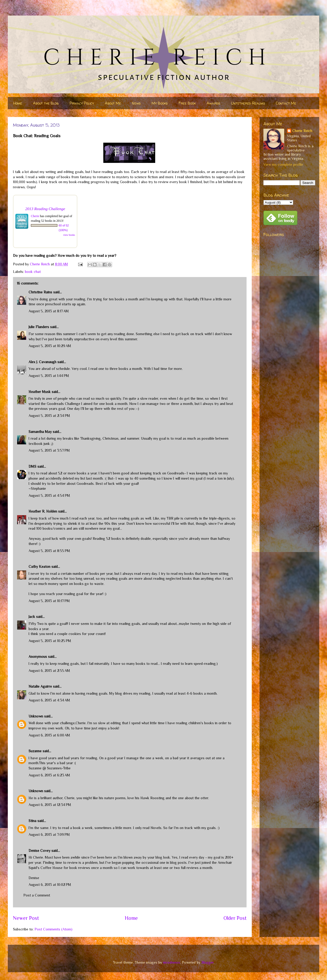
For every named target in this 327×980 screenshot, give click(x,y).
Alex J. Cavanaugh (42, 362)
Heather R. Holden (43, 511)
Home (18, 103)
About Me (113, 103)
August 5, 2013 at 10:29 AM (50, 346)
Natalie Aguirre (40, 686)
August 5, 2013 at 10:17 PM (49, 601)
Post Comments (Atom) (53, 929)
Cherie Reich (302, 131)
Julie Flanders (39, 327)
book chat (33, 272)
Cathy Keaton (39, 567)
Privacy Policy (82, 103)
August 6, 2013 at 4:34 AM (49, 700)
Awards (213, 103)
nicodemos (172, 962)
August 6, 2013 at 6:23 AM (49, 775)
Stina (32, 821)
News (136, 103)
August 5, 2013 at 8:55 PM (49, 551)
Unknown (36, 716)
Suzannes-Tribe (59, 768)
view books (69, 235)
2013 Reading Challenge (45, 209)
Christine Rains (40, 292)
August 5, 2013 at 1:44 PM (49, 376)
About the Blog (46, 103)
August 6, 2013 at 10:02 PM (50, 885)
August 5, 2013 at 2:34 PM (49, 416)
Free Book (187, 103)
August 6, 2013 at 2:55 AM (49, 671)
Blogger (207, 962)
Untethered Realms (248, 103)
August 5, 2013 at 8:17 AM (49, 311)
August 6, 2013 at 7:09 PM (49, 834)
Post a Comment (37, 895)
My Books (160, 103)
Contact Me (286, 103)
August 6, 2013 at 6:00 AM (49, 735)
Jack (32, 617)
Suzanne (35, 751)
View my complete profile (283, 164)
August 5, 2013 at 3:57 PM (49, 450)
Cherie (35, 216)
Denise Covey (40, 851)
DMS (32, 466)
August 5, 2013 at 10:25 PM (50, 641)
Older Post (235, 918)
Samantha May (40, 432)
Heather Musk (40, 392)
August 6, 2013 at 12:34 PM (50, 805)
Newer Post (26, 918)
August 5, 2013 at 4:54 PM (49, 495)
